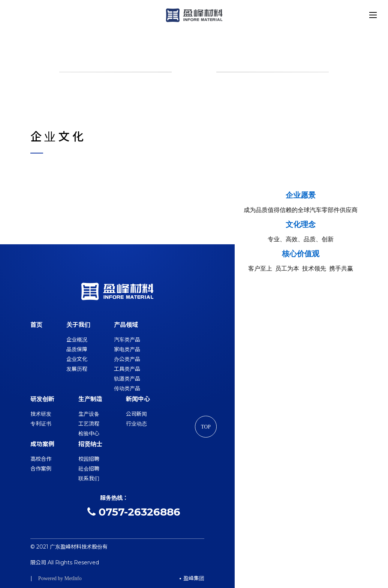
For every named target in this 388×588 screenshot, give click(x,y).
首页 (36, 325)
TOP (205, 427)
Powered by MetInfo (60, 578)
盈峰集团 (194, 578)
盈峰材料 (194, 15)
